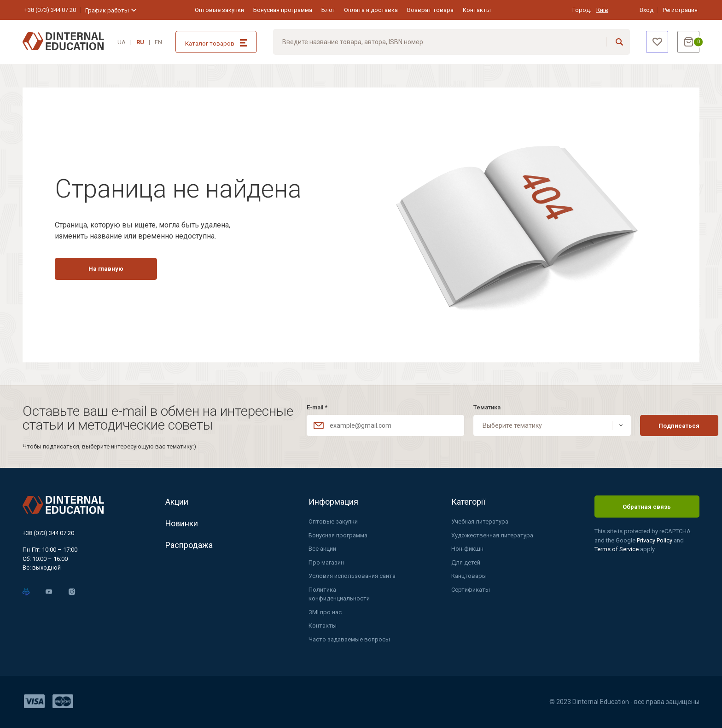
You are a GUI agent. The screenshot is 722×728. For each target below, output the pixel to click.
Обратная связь (647, 507)
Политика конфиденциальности (339, 594)
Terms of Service (617, 549)
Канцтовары (469, 576)
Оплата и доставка (371, 10)
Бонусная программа (283, 10)
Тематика (478, 407)
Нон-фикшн (467, 549)
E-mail (317, 407)
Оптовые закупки (219, 10)
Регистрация (680, 10)
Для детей (466, 562)
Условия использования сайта (352, 576)
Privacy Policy (655, 540)
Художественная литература (492, 535)
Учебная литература (480, 521)
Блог (328, 10)
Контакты (477, 10)
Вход (646, 10)
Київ (602, 10)
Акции (177, 502)
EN (158, 42)
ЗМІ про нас (325, 612)
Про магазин (326, 562)
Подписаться (660, 426)
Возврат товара (430, 10)
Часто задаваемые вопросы (349, 639)
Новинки (182, 523)
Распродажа (189, 545)
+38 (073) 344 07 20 (50, 10)
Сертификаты (471, 590)
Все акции (322, 549)
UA (122, 42)
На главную (106, 269)
